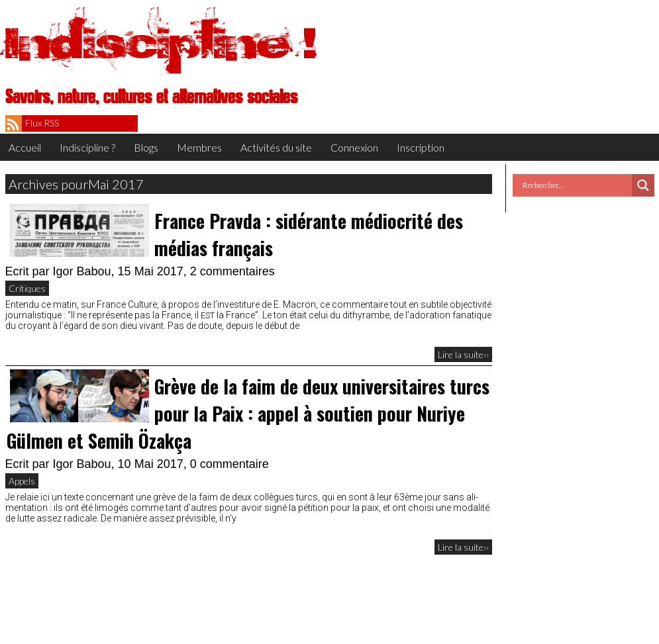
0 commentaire (229, 464)
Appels (22, 481)
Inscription (421, 147)
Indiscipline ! (161, 43)
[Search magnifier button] (643, 185)
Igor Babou (82, 271)
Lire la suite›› (463, 354)
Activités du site (276, 147)
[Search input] (576, 185)
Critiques (27, 288)
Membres (199, 147)
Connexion (354, 147)
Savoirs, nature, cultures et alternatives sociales (151, 97)
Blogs (146, 147)
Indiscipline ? (87, 147)
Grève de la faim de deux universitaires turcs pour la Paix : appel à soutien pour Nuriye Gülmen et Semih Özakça (248, 413)
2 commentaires (232, 271)
